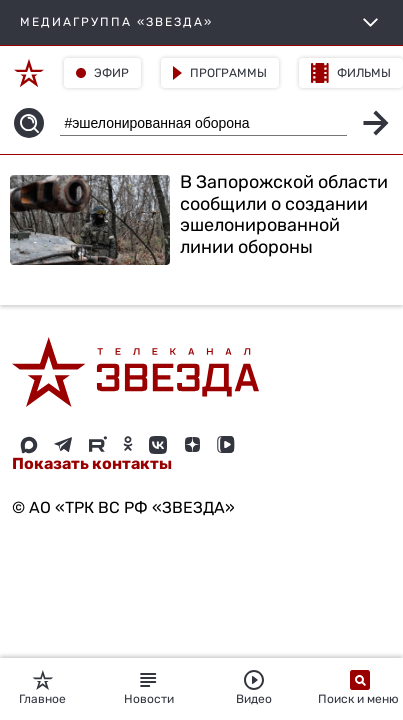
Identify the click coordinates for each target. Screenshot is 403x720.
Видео (254, 688)
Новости (149, 688)
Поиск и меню (360, 688)
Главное (42, 688)
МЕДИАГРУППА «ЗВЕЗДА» (201, 22)
